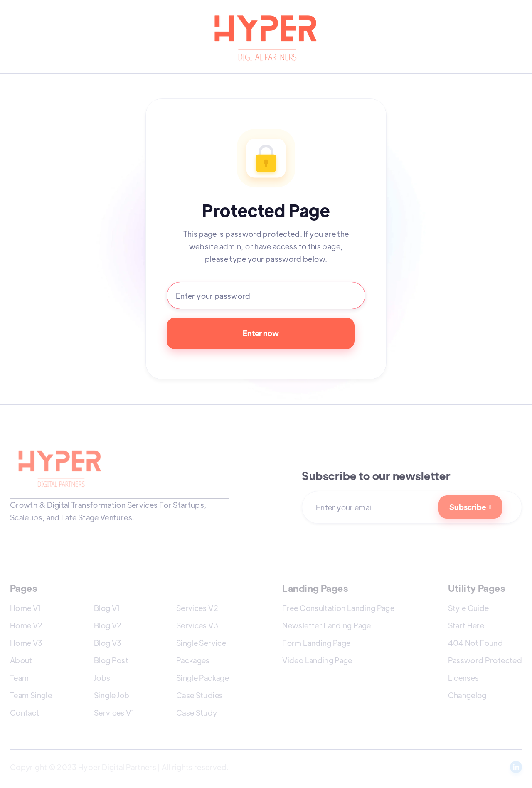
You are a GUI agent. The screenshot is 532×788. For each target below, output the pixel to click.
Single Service (201, 643)
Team (19, 678)
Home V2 (26, 625)
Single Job (112, 695)
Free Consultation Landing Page (338, 608)
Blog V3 (108, 643)
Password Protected (485, 660)
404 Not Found (476, 643)
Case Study (197, 713)
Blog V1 (107, 608)
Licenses (464, 678)
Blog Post (111, 660)
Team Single (31, 695)
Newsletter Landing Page (326, 625)
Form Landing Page (316, 643)
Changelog (467, 695)
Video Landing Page (317, 660)
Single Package (203, 678)
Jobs (102, 678)
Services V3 (197, 625)
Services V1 (114, 713)
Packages (193, 660)
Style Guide (469, 608)
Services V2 (197, 608)
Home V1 (26, 608)
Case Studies (199, 695)
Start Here (466, 625)
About (21, 660)
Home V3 (26, 643)
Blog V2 (108, 625)
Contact (25, 713)
